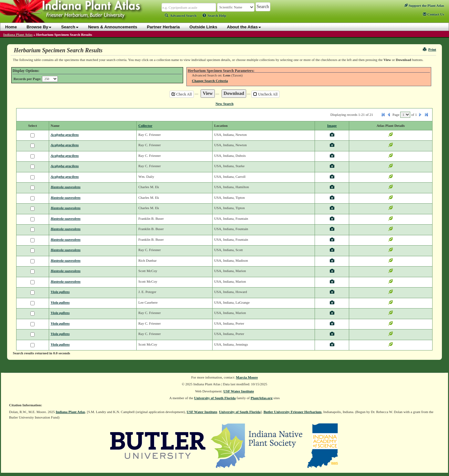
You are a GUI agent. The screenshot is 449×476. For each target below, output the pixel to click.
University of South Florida (215, 398)
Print (429, 49)
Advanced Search (181, 15)
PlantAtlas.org (262, 398)
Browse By (39, 27)
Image (332, 126)
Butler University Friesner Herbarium (293, 412)
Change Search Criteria (210, 81)
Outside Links (204, 27)
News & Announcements (113, 27)
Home (11, 27)
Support (424, 5)
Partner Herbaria (163, 27)
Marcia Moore (247, 377)
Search (70, 27)
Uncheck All (265, 94)
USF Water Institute (239, 391)
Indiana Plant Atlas (18, 35)
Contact (433, 14)
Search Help (214, 15)
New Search (224, 104)
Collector (145, 126)
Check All (182, 94)
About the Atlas (244, 27)
